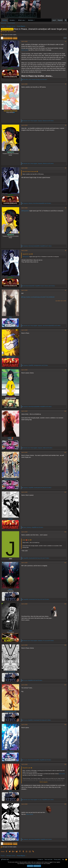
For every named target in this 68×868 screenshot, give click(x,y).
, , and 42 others (38, 839)
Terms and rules (48, 859)
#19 (65, 764)
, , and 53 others (42, 326)
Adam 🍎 (10, 438)
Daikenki (11, 831)
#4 (66, 168)
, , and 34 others (39, 286)
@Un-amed (25, 50)
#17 (65, 685)
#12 (65, 492)
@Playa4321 (25, 211)
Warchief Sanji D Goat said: (29, 171)
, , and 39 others (38, 407)
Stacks (10, 519)
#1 (66, 42)
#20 (65, 804)
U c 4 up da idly (10, 672)
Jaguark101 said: (27, 254)
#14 (65, 563)
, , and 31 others (37, 720)
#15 (65, 604)
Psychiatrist (10, 751)
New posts (4, 23)
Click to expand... (44, 782)
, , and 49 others (37, 203)
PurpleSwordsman (11, 712)
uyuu (11, 791)
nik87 (10, 631)
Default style (5, 859)
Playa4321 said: (27, 768)
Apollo (10, 589)
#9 (66, 370)
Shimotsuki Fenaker (10, 479)
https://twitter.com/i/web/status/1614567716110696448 (38, 297)
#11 (65, 452)
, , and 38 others (33, 527)
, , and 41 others (39, 800)
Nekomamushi (10, 357)
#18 (65, 725)
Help (63, 859)
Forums (5, 20)
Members (31, 20)
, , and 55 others (39, 121)
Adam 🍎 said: (26, 540)
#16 (65, 645)
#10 (65, 411)
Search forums (11, 23)
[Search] (66, 20)
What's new (21, 20)
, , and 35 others (36, 365)
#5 (66, 208)
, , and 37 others (38, 246)
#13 (65, 532)
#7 (66, 290)
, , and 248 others (35, 80)
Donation (12, 20)
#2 (66, 84)
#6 (66, 251)
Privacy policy (57, 859)
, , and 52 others (38, 448)
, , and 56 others (39, 163)
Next (15, 38)
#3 (66, 125)
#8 (66, 330)
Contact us (40, 859)
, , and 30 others (37, 760)
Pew (10, 317)
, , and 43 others (37, 488)
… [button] (9, 38)
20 (11, 38)
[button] (16, 20)
